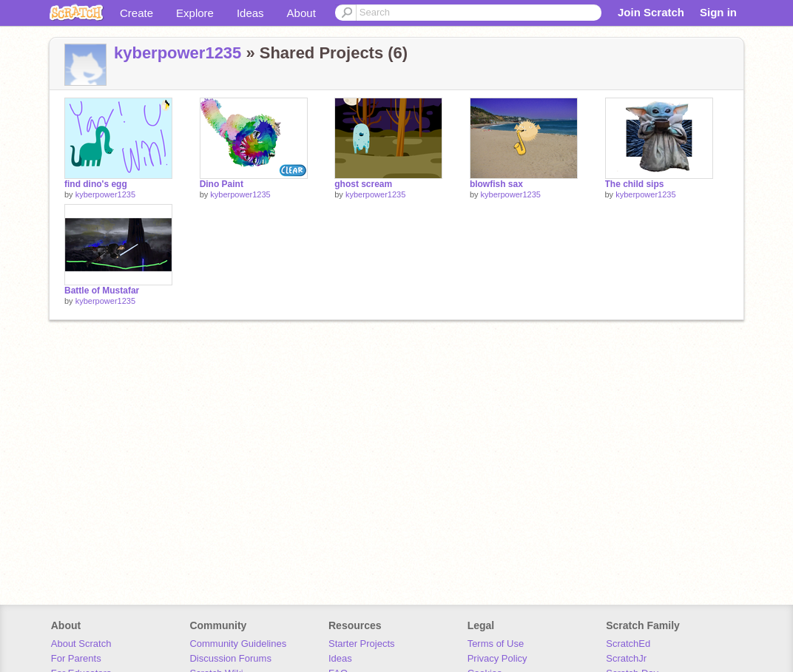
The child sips (635, 184)
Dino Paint (222, 184)
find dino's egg (96, 184)
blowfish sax (496, 184)
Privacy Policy (497, 658)
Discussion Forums (230, 658)
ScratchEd (628, 644)
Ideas (250, 13)
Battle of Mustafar (102, 291)
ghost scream (363, 184)
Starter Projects (362, 644)
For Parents (76, 658)
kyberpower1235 (178, 53)
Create (136, 13)
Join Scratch (651, 12)
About (301, 13)
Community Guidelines (238, 644)
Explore (195, 13)
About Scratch (81, 644)
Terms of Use (496, 644)
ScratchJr (626, 658)
